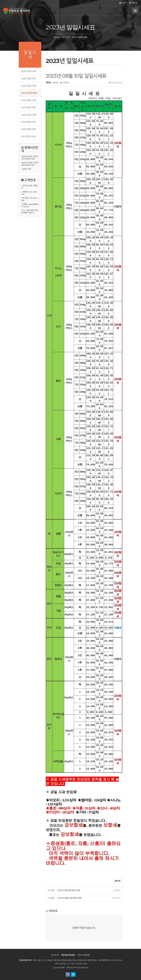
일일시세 (66, 37)
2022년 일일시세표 (29, 100)
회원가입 (133, 3)
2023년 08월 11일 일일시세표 (69, 890)
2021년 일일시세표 (28, 107)
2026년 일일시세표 (29, 71)
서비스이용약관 (83, 955)
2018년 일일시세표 (28, 129)
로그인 (123, 3)
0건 (55, 83)
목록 (118, 881)
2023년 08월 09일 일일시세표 (69, 898)
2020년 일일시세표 (29, 115)
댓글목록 (52, 911)
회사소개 (55, 955)
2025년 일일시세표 (29, 79)
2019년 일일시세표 (28, 122)
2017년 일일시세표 (28, 136)
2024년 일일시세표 (29, 86)
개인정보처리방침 (68, 955)
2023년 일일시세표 (29, 93)
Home (57, 37)
